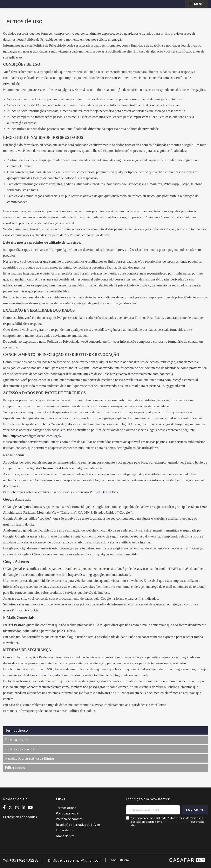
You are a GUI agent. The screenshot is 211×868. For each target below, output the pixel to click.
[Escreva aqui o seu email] (153, 810)
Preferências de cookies (20, 817)
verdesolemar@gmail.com (80, 860)
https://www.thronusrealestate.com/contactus (141, 374)
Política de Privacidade (177, 822)
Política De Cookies (104, 492)
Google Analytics (19, 507)
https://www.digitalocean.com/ (65, 424)
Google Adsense (18, 569)
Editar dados (15, 768)
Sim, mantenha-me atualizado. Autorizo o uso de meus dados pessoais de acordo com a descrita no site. (168, 822)
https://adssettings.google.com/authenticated (99, 575)
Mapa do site (65, 836)
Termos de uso (16, 730)
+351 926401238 (24, 860)
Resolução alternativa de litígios (30, 758)
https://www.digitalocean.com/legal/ (36, 436)
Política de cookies (20, 749)
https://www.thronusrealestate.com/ (44, 687)
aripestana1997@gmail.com (79, 368)
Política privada (17, 740)
